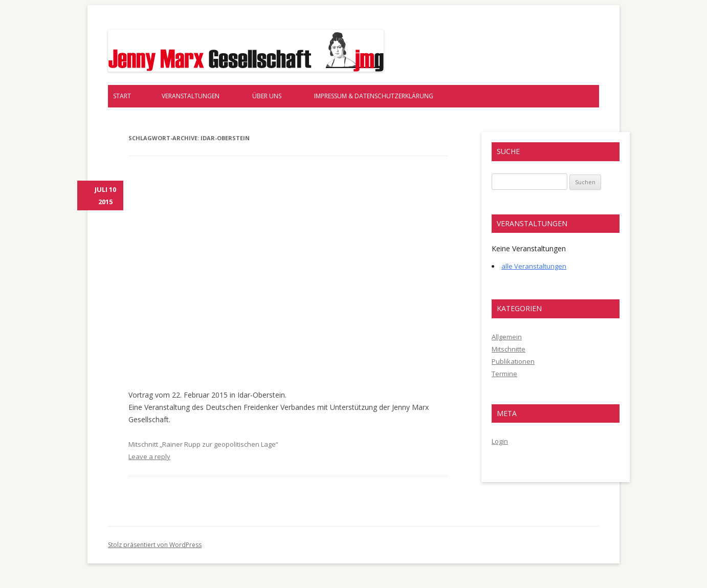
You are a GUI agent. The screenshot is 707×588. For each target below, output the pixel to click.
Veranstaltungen (191, 96)
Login (500, 441)
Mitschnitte (509, 349)
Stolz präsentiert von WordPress (155, 545)
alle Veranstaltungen (534, 266)
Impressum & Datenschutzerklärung (374, 96)
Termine (504, 374)
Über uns (267, 96)
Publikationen (513, 361)
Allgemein (507, 337)
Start (122, 96)
